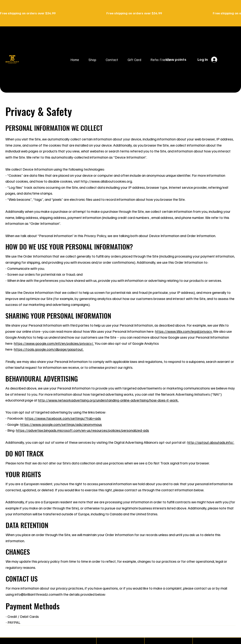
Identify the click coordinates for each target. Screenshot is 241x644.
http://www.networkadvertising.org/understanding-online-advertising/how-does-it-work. (108, 400)
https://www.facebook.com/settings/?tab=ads (63, 418)
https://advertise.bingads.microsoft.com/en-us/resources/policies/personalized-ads (82, 430)
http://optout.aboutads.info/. (211, 442)
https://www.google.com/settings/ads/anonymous (61, 424)
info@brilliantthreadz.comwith (39, 594)
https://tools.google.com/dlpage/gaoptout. (49, 349)
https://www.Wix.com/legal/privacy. (184, 331)
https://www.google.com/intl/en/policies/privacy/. (54, 343)
